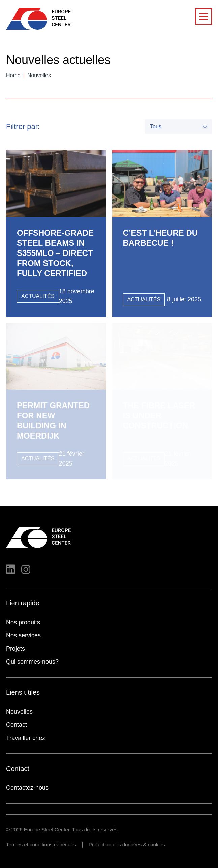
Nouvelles (19, 712)
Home (13, 75)
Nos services (23, 635)
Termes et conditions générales (41, 845)
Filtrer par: (23, 127)
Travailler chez (26, 738)
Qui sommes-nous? (32, 662)
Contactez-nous (27, 788)
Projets (15, 649)
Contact (17, 725)
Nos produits (23, 622)
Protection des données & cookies (127, 845)
